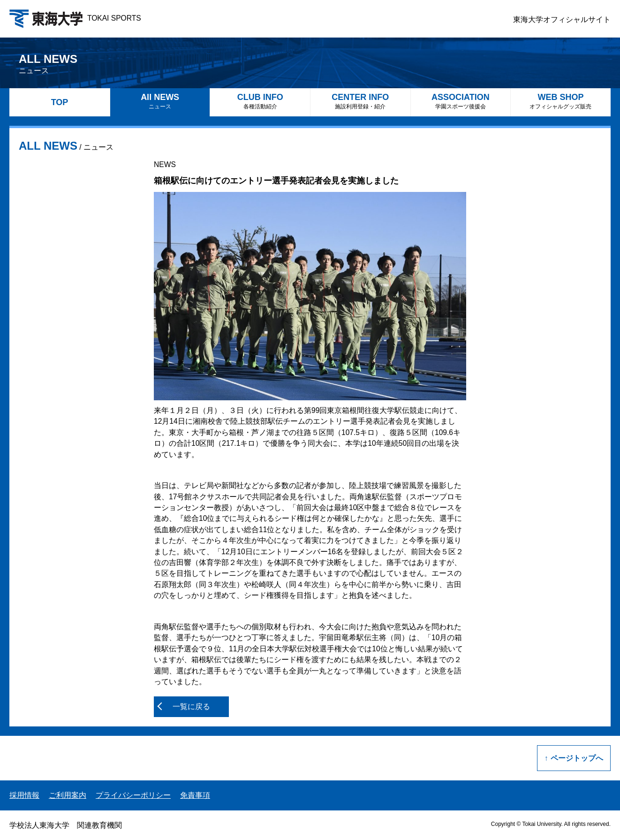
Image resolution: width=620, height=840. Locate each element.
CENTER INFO (360, 101)
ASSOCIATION (461, 101)
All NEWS (160, 101)
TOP (60, 102)
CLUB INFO (260, 101)
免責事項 (195, 795)
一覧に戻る (191, 706)
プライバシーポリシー (133, 795)
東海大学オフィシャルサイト (562, 19)
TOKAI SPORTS (75, 18)
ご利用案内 (68, 795)
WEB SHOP (561, 101)
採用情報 (24, 795)
